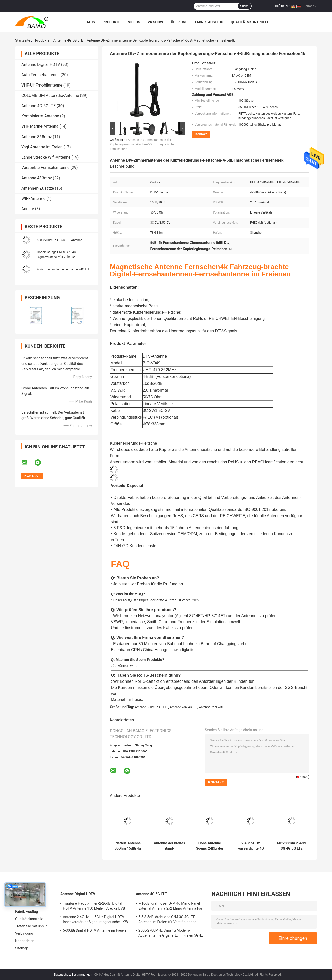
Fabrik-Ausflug (209, 22)
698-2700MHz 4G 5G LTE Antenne (60, 240)
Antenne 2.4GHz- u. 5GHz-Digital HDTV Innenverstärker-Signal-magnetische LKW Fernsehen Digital (95, 920)
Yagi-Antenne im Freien (42, 147)
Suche (244, 6)
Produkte (111, 22)
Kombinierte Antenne (40, 116)
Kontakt (201, 134)
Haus (90, 22)
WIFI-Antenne (33, 199)
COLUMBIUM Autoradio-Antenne (50, 95)
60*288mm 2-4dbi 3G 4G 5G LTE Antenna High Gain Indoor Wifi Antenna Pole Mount (292, 846)
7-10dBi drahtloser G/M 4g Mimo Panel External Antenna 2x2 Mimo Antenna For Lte (170, 907)
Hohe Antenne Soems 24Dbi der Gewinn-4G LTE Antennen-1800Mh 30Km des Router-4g (210, 846)
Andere (28, 209)
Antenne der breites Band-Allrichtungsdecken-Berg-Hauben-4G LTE (169, 846)
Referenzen (283, 6)
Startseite (23, 40)
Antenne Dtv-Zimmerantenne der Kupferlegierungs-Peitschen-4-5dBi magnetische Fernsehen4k (142, 144)
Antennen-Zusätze (38, 188)
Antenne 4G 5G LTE (68, 40)
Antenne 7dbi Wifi (211, 707)
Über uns (179, 22)
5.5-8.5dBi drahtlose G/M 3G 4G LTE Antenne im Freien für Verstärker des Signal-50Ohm (167, 920)
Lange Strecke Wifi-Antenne (46, 157)
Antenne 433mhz (37, 178)
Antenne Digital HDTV (41, 65)
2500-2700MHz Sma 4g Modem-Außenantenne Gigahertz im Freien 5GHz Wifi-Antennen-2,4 (171, 934)
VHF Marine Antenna (40, 126)
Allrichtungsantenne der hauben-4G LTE (63, 269)
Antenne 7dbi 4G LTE (184, 707)
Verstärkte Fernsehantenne (46, 168)
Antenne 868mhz (37, 137)
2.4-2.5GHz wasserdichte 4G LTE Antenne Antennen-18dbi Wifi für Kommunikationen (251, 846)
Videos (134, 22)
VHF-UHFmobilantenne (42, 85)
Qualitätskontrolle (250, 22)
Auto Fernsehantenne (40, 75)
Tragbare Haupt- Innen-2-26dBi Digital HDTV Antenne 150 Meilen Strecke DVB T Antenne (95, 907)
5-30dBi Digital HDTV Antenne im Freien (94, 930)
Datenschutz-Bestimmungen (73, 975)
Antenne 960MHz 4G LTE (151, 707)
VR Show (155, 22)
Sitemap (22, 948)
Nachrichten (25, 941)
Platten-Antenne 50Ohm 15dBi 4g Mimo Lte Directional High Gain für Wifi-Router (128, 846)
